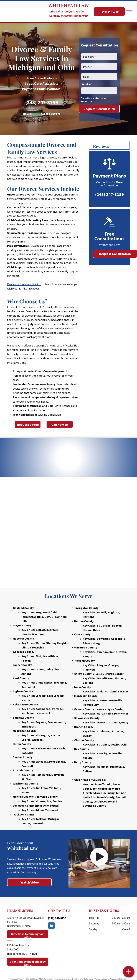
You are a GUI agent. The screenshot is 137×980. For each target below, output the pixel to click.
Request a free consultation (24, 284)
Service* (87, 84)
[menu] (129, 12)
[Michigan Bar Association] (79, 507)
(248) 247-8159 (42, 102)
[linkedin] (51, 926)
